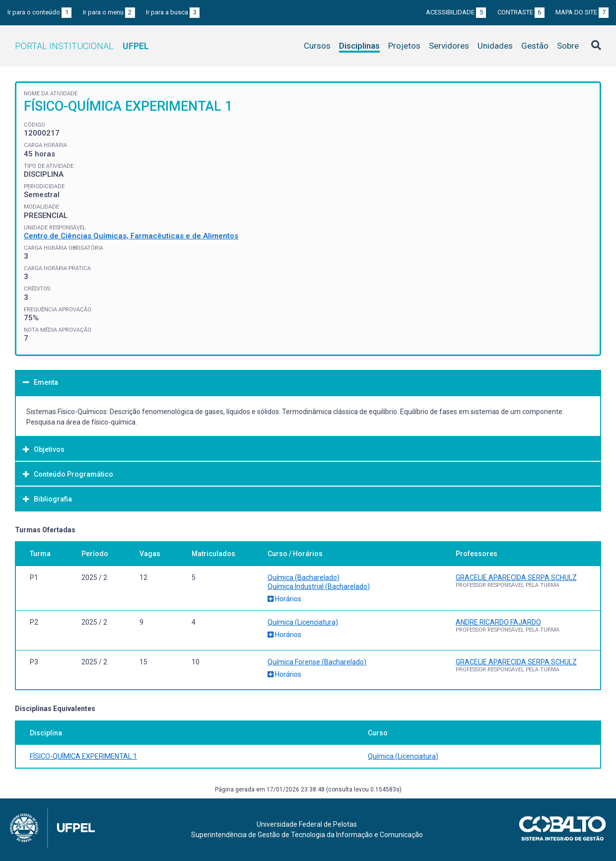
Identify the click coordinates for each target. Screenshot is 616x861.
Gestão (535, 46)
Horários (284, 599)
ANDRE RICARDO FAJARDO (498, 622)
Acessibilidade (456, 12)
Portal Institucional (82, 46)
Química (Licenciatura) (303, 622)
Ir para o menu (109, 12)
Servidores (449, 46)
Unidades (495, 46)
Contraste (521, 12)
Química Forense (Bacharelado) (317, 662)
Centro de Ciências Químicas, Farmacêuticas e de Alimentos (131, 236)
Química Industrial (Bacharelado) (319, 586)
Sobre (568, 46)
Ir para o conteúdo (39, 12)
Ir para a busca (173, 12)
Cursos (317, 46)
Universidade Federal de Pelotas (307, 824)
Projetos (404, 46)
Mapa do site (582, 12)
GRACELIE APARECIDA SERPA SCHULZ (516, 577)
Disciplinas (359, 46)
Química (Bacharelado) (304, 577)
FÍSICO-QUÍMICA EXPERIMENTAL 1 (83, 756)
